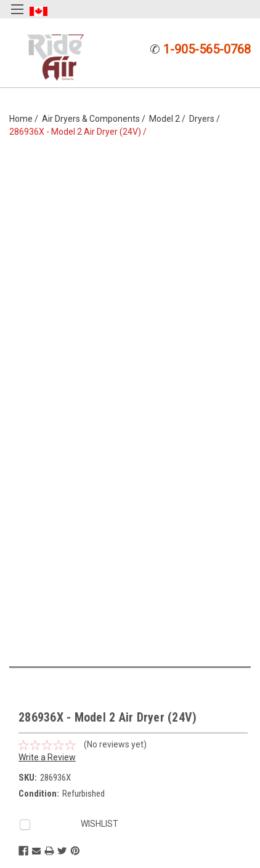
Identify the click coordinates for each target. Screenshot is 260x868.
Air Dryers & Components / (95, 119)
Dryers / (206, 119)
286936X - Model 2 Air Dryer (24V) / (80, 132)
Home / (26, 119)
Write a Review (47, 757)
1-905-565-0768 (207, 49)
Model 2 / (169, 119)
